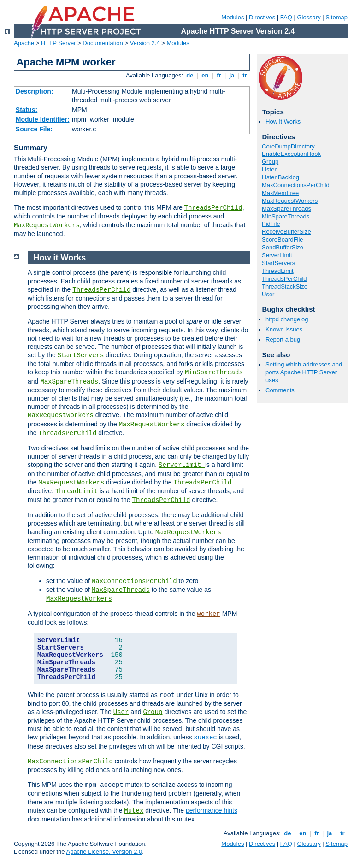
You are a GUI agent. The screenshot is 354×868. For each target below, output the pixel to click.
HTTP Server (59, 43)
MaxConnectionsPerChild (296, 185)
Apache (24, 43)
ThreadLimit (278, 271)
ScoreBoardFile (283, 239)
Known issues (284, 329)
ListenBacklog (280, 177)
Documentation (103, 43)
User (268, 294)
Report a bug (283, 340)
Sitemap (336, 17)
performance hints (212, 810)
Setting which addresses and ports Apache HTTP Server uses (304, 372)
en (205, 75)
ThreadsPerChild (213, 208)
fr (219, 75)
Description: (35, 91)
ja (232, 75)
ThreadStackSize (285, 286)
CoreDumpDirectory (288, 146)
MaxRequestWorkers (47, 225)
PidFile (271, 224)
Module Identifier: (43, 119)
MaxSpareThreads (286, 209)
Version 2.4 (145, 43)
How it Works (283, 121)
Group (270, 162)
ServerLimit (277, 255)
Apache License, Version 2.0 (104, 852)
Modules (233, 17)
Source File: (34, 129)
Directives (262, 17)
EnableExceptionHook (291, 154)
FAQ (286, 17)
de (190, 75)
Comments (280, 390)
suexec (205, 738)
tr (245, 75)
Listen (270, 169)
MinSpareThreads (286, 216)
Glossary (309, 17)
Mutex (134, 811)
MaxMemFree (280, 193)
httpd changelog (287, 319)
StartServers (278, 263)
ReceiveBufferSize (286, 232)
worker (208, 614)
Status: (27, 110)
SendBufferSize (283, 247)
